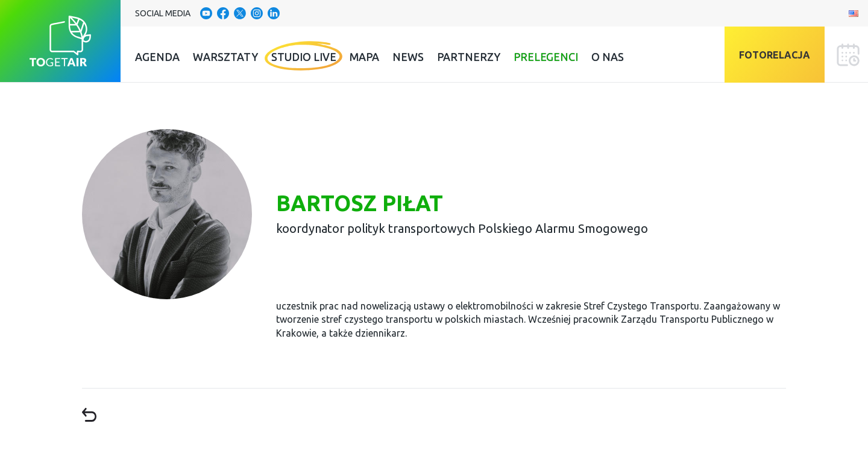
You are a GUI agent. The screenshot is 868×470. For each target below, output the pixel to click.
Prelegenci (546, 57)
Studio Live (304, 57)
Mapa (364, 57)
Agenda (157, 57)
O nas (608, 57)
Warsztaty (225, 57)
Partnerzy (469, 57)
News (408, 57)
